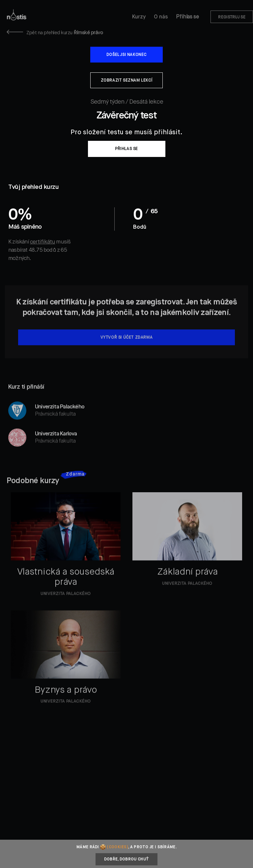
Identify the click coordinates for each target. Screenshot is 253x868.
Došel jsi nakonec (126, 55)
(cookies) (117, 847)
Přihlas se (187, 17)
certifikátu (42, 242)
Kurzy (139, 17)
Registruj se (232, 17)
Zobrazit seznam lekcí (127, 81)
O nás (161, 17)
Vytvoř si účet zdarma (127, 345)
